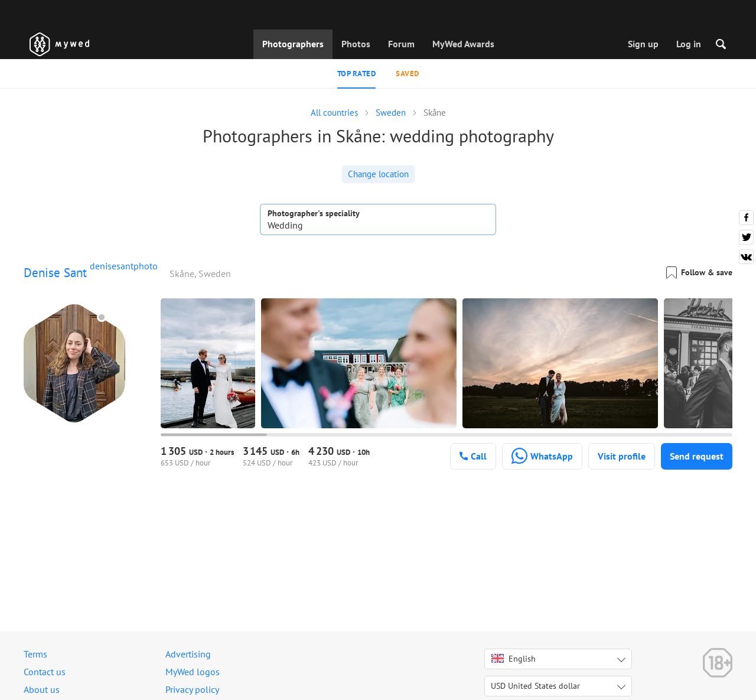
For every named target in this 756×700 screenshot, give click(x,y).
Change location (378, 174)
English (514, 659)
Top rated (357, 74)
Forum (401, 44)
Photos (356, 44)
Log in (689, 44)
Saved (408, 74)
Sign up (643, 44)
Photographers (293, 44)
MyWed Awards (463, 44)
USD (535, 686)
